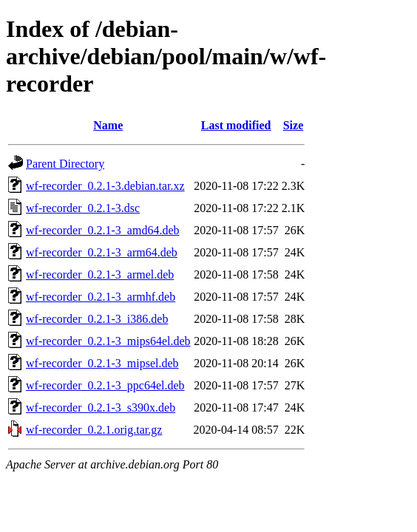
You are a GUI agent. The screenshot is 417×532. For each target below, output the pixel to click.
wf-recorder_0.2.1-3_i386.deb (97, 319)
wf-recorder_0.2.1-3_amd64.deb (102, 230)
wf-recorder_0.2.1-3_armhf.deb (101, 297)
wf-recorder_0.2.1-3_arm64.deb (102, 252)
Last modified (236, 125)
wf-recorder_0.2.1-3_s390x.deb (101, 407)
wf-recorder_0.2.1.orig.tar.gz (94, 430)
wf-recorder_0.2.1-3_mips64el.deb (108, 341)
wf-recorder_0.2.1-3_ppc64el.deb (105, 385)
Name (108, 125)
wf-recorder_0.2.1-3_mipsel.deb (102, 363)
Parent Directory (65, 164)
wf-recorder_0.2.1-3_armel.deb (100, 274)
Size (294, 125)
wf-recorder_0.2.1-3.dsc (83, 208)
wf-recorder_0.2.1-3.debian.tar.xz (105, 186)
